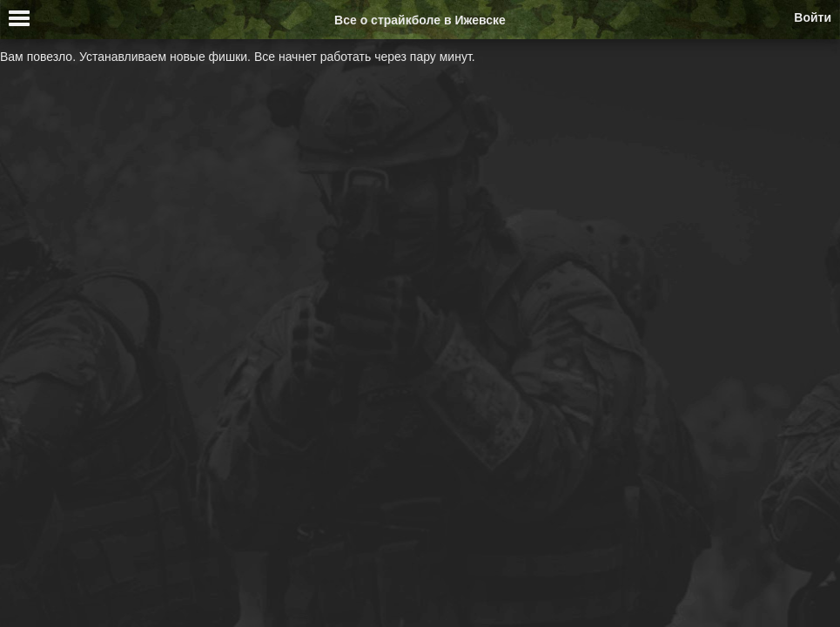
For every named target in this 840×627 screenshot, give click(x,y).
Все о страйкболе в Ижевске (420, 20)
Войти (813, 17)
